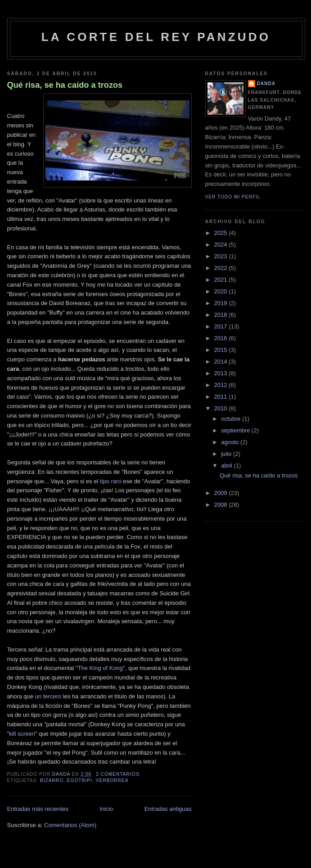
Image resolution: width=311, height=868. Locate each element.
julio (227, 454)
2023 (222, 256)
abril (227, 465)
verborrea (112, 780)
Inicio (106, 809)
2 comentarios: (119, 774)
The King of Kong (100, 668)
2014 (222, 362)
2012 (222, 385)
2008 (222, 505)
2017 (222, 326)
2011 (222, 397)
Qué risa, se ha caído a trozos (65, 85)
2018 (222, 315)
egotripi (80, 780)
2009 (222, 493)
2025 (222, 233)
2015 (222, 350)
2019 (222, 303)
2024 (222, 245)
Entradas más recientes (38, 809)
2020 (222, 291)
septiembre (236, 430)
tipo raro (111, 481)
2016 (222, 338)
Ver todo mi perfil (233, 197)
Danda (266, 83)
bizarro (52, 780)
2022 (222, 268)
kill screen (22, 734)
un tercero (48, 696)
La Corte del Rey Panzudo (156, 37)
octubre (232, 419)
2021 (222, 280)
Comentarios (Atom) (70, 825)
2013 (222, 373)
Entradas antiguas (168, 809)
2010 (222, 408)
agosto (231, 442)
